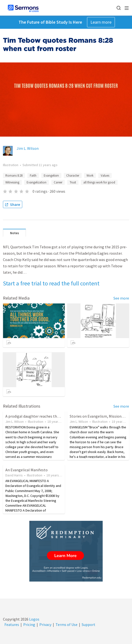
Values (105, 176)
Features (12, 624)
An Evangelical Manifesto (27, 470)
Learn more (101, 22)
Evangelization (37, 182)
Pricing (29, 624)
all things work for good (99, 182)
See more (121, 298)
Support (88, 624)
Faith (33, 176)
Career (58, 182)
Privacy (45, 624)
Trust (73, 182)
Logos (34, 619)
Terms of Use (66, 624)
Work (90, 176)
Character (73, 176)
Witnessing (12, 182)
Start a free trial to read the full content (51, 283)
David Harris (14, 475)
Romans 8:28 (14, 176)
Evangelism (51, 176)
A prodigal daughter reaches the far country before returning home (61, 416)
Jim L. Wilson (28, 148)
